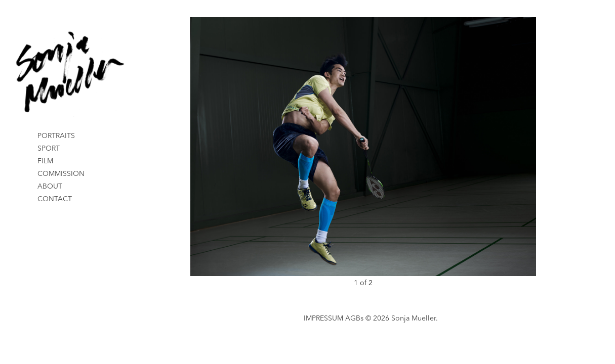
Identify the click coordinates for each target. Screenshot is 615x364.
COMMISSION (61, 174)
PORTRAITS (56, 136)
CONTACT (55, 199)
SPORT (49, 149)
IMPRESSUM (323, 318)
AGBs (354, 318)
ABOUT (50, 187)
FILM (45, 161)
